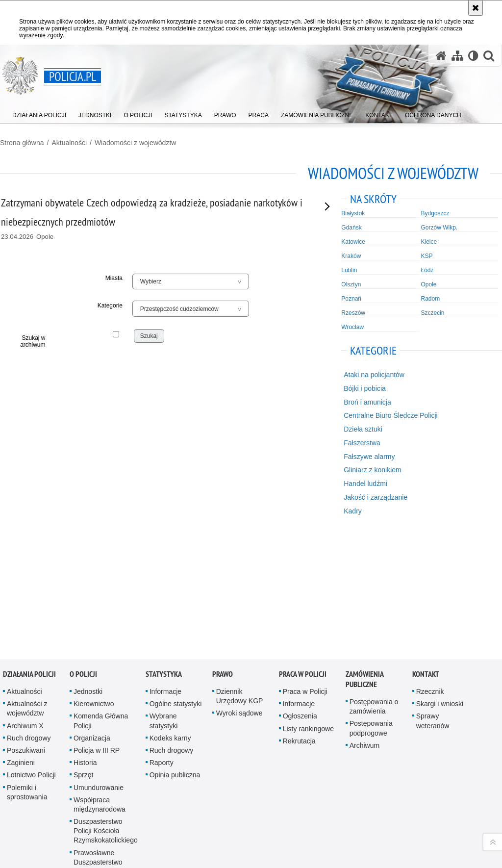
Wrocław (352, 327)
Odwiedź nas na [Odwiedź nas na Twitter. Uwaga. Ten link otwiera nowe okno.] (50, 821)
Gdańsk (351, 228)
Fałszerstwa (362, 443)
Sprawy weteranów (433, 601)
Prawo (223, 554)
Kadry (353, 511)
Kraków (351, 256)
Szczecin (433, 313)
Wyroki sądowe (239, 593)
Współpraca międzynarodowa (100, 684)
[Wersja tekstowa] (473, 56)
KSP (427, 256)
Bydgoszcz (435, 213)
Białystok (353, 213)
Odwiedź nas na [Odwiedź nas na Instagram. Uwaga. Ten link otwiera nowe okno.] (15, 821)
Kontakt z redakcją (198, 804)
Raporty (162, 642)
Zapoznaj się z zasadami (373, 834)
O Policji (83, 554)
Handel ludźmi (365, 484)
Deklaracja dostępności (288, 804)
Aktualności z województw (27, 588)
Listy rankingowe (308, 609)
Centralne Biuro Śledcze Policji (390, 415)
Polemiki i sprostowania (27, 672)
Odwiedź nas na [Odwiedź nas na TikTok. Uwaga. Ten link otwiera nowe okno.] (15, 839)
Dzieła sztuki (363, 429)
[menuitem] (39, 113)
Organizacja (92, 618)
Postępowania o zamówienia (374, 586)
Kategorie (110, 306)
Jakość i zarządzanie (376, 497)
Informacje (165, 571)
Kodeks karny (170, 618)
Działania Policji (29, 554)
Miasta (114, 278)
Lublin (349, 270)
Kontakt (426, 554)
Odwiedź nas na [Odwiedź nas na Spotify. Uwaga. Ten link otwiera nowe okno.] (32, 839)
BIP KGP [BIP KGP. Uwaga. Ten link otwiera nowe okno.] (128, 813)
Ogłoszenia (300, 596)
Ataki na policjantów (374, 375)
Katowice (353, 242)
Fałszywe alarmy (369, 457)
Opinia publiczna (175, 655)
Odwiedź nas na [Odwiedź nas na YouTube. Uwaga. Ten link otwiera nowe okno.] (32, 803)
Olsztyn (351, 284)
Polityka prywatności (369, 847)
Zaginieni (21, 642)
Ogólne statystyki (176, 584)
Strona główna (22, 143)
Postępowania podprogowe (371, 608)
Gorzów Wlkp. (439, 228)
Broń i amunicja (367, 402)
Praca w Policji (303, 554)
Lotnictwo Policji (31, 655)
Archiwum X (25, 606)
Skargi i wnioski (440, 584)
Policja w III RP (97, 630)
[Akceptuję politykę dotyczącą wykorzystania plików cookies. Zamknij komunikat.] (476, 8)
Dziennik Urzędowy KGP (240, 576)
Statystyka (164, 554)
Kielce (429, 242)
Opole (429, 284)
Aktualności (69, 143)
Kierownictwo (94, 584)
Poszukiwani (26, 630)
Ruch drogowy (29, 618)
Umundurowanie (99, 667)
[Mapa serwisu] (457, 56)
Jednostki (88, 571)
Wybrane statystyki (164, 601)
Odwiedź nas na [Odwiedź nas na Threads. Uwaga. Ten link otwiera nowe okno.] (32, 821)
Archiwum (364, 625)
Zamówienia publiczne (364, 559)
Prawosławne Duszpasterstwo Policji (98, 742)
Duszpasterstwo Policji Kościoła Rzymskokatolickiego (106, 711)
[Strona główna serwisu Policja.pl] (441, 56)
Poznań (351, 299)
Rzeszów (353, 313)
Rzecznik (430, 571)
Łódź (427, 270)
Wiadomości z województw (136, 143)
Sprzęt (83, 655)
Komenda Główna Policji (101, 601)
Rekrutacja (299, 621)
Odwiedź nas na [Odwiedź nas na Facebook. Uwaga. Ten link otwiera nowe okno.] (50, 803)
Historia (85, 642)
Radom (431, 299)
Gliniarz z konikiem (372, 470)
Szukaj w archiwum (33, 341)
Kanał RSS (15, 803)
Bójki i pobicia (365, 388)
